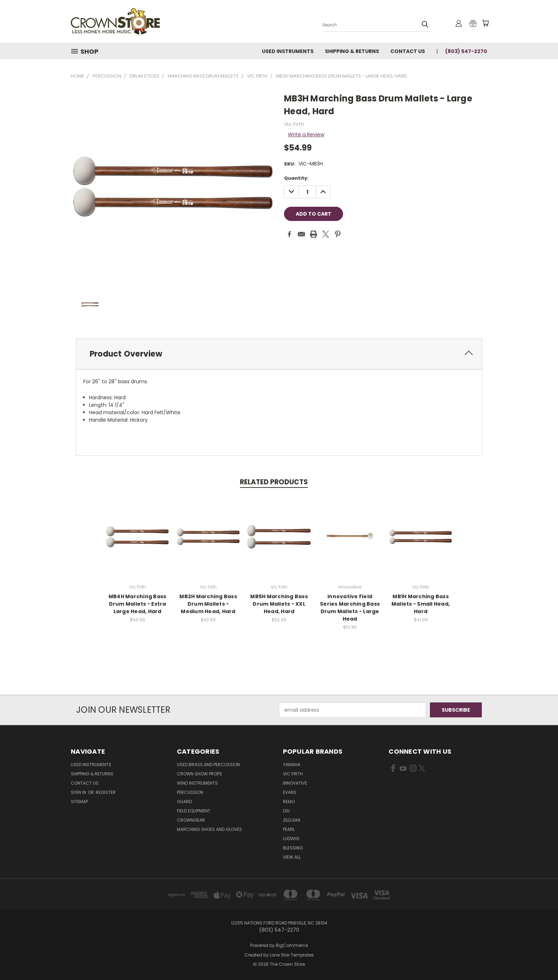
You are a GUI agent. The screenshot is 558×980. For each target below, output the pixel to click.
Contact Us (408, 51)
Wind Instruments (197, 783)
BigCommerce (292, 945)
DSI (286, 811)
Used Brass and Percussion (208, 765)
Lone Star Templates (292, 955)
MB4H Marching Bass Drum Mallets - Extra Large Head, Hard (138, 604)
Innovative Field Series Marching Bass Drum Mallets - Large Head (350, 608)
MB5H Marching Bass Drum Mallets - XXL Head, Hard (279, 604)
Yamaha (292, 765)
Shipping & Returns (352, 51)
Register (106, 792)
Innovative (295, 783)
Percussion (190, 792)
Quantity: (296, 178)
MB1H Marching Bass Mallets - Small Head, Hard (421, 604)
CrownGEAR (191, 820)
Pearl (289, 829)
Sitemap (79, 802)
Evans (290, 792)
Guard (184, 802)
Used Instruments (288, 51)
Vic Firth (293, 774)
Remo (289, 802)
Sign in (79, 792)
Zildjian (292, 820)
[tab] (279, 354)
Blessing (293, 848)
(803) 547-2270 (466, 51)
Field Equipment (194, 811)
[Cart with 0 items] (485, 23)
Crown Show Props (199, 774)
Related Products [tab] (274, 482)
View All (292, 857)
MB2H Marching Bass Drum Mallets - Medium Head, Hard (208, 604)
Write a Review (306, 135)
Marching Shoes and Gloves (209, 829)
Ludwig (291, 839)
